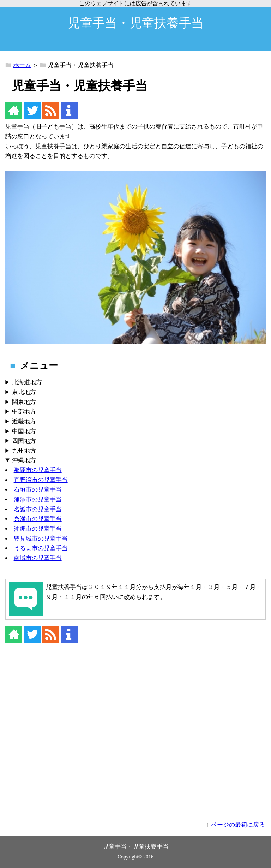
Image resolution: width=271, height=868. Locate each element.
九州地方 (24, 451)
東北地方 (24, 392)
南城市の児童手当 (38, 558)
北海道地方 (27, 382)
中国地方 (24, 431)
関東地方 (24, 402)
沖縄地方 (24, 460)
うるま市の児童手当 (41, 548)
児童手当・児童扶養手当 (136, 23)
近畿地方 (24, 421)
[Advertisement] (135, 736)
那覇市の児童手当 (38, 470)
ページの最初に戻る (238, 825)
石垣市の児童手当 (38, 490)
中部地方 (24, 412)
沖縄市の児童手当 (38, 529)
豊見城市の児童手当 (41, 539)
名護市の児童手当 (38, 509)
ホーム (22, 65)
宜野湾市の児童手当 (41, 480)
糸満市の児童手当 (38, 519)
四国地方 (24, 441)
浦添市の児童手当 (38, 500)
